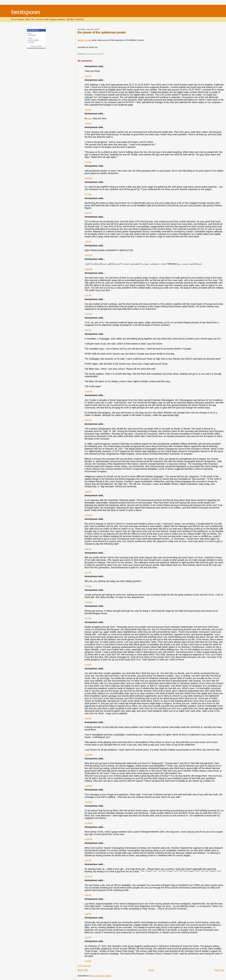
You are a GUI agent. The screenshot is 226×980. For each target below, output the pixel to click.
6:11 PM (88, 572)
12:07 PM (88, 755)
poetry (30, 40)
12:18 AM (88, 391)
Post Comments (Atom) (101, 976)
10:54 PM (88, 255)
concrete (31, 42)
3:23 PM (88, 194)
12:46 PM (88, 602)
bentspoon (26, 12)
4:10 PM (88, 665)
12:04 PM (88, 876)
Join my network (36, 46)
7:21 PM (88, 420)
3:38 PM (88, 330)
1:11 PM (88, 718)
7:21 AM (88, 123)
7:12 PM (88, 110)
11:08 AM (88, 786)
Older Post (219, 970)
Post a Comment (84, 966)
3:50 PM (88, 549)
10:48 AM (88, 802)
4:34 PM (88, 860)
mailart (36, 40)
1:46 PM (88, 914)
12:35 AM (88, 823)
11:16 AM (88, 314)
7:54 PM (88, 242)
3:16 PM (88, 491)
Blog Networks (33, 30)
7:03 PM (88, 76)
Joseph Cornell (84, 40)
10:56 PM (88, 839)
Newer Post (83, 970)
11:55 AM (88, 269)
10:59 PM (88, 515)
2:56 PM (88, 295)
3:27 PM (88, 213)
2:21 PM (88, 618)
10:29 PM (88, 178)
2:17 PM (88, 586)
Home (151, 970)
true (90, 118)
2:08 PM (88, 895)
